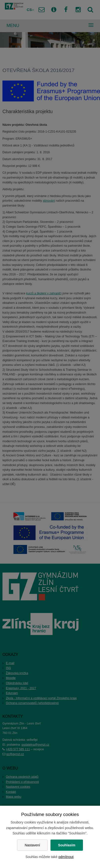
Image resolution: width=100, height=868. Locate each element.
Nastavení (32, 845)
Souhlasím (67, 845)
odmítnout (66, 857)
